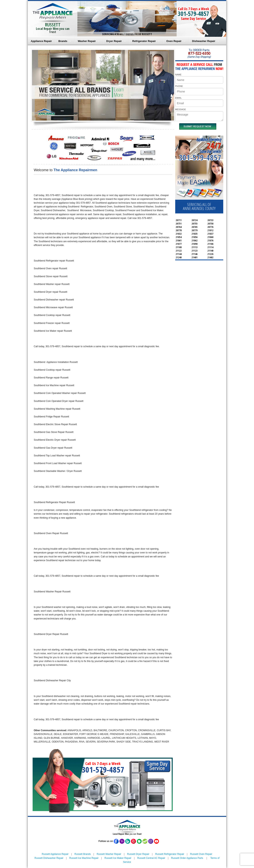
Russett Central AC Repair (151, 858)
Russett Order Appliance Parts (187, 858)
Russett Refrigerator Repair (170, 854)
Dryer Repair (114, 41)
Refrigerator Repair (144, 41)
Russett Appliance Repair (55, 854)
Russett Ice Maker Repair (118, 858)
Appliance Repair (41, 41)
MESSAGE (181, 109)
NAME (178, 75)
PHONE (179, 86)
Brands (63, 41)
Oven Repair (174, 41)
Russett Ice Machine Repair (84, 858)
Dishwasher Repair (204, 41)
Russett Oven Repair (201, 854)
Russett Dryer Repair (138, 854)
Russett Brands (83, 854)
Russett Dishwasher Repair (49, 858)
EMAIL (178, 98)
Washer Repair (87, 41)
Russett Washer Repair (109, 854)
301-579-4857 (193, 14)
